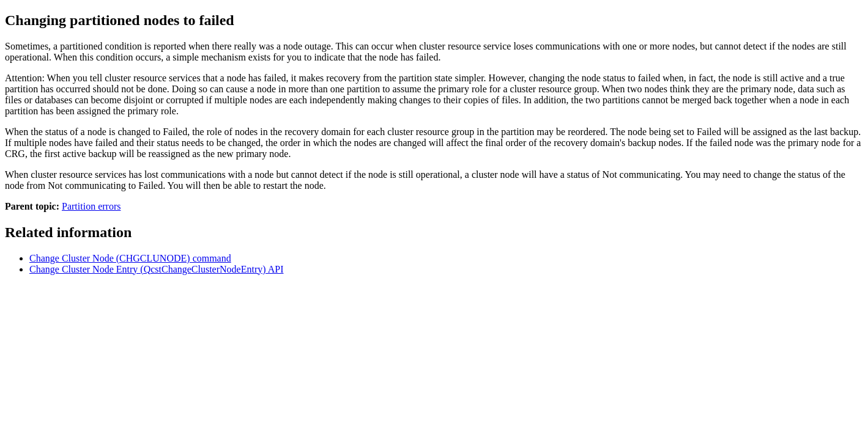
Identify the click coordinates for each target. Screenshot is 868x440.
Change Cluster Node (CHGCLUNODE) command (130, 258)
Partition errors (91, 206)
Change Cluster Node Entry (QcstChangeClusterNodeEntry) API (156, 269)
